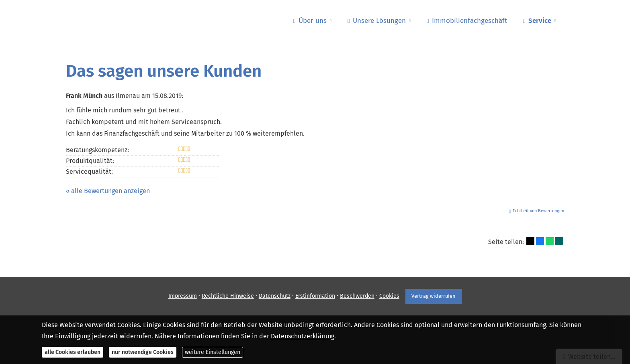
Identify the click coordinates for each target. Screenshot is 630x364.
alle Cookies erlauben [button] (73, 352)
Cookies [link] (389, 296)
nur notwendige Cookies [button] (143, 352)
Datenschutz (274, 296)
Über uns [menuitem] (310, 21)
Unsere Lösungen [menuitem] (377, 21)
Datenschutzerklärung (303, 336)
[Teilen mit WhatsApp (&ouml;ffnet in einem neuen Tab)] (550, 241)
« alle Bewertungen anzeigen (108, 191)
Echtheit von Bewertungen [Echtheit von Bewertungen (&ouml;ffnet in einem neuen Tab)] (538, 211)
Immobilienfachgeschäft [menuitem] (467, 21)
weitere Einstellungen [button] (213, 352)
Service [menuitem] (537, 21)
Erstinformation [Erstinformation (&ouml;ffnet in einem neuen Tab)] (315, 296)
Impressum (182, 296)
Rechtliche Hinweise (227, 296)
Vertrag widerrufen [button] (434, 296)
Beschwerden (357, 296)
